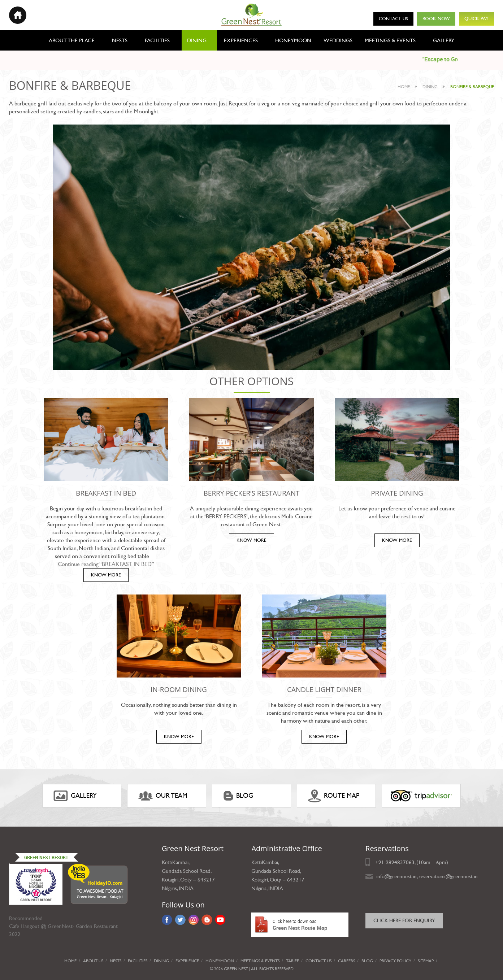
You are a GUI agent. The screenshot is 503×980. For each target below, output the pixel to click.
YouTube (220, 920)
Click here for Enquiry (404, 921)
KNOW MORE (106, 575)
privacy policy (395, 961)
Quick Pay (476, 19)
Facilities (157, 40)
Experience (187, 961)
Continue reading (106, 564)
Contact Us (393, 19)
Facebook (167, 920)
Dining (197, 40)
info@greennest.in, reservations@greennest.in (427, 876)
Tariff (292, 961)
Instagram (194, 920)
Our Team (163, 796)
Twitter (180, 920)
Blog (238, 796)
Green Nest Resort (46, 857)
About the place (72, 40)
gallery (75, 796)
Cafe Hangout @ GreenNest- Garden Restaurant (63, 926)
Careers (346, 961)
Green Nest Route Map (300, 925)
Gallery (444, 40)
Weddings (338, 40)
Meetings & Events (390, 40)
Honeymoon (293, 40)
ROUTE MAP (334, 796)
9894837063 (400, 862)
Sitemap (426, 961)
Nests (120, 40)
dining (430, 87)
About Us (93, 961)
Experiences (241, 40)
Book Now (436, 19)
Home (404, 87)
